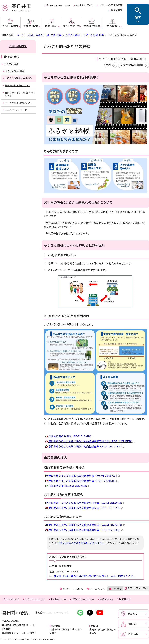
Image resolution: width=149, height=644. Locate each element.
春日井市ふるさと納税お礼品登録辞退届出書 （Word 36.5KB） (87, 525)
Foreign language (59, 5)
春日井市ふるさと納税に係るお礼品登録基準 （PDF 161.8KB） (86, 446)
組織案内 (132, 624)
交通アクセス (107, 599)
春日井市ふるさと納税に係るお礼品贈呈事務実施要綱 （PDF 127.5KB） (92, 441)
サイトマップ (13, 599)
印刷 (108, 65)
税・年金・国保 (54, 35)
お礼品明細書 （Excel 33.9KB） (69, 486)
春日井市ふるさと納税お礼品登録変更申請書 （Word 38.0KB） (87, 503)
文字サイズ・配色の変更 (111, 5)
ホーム (20, 35)
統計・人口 (133, 634)
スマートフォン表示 (137, 588)
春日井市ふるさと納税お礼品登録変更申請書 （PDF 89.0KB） (86, 508)
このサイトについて (35, 599)
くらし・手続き (35, 35)
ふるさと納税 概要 (94, 35)
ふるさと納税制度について (19, 103)
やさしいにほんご (84, 5)
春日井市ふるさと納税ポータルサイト (20, 94)
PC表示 (118, 589)
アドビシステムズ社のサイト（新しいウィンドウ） (80, 543)
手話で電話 (117, 10)
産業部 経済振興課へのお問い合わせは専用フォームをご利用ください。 (94, 576)
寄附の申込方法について (18, 85)
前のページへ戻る (73, 589)
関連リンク (125, 599)
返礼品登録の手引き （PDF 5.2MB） (71, 436)
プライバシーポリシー (83, 599)
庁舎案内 (132, 614)
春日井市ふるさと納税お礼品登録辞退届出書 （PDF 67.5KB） (86, 530)
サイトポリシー (58, 599)
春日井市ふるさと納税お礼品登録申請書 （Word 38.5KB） (84, 476)
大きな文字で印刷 (131, 65)
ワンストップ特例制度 (16, 110)
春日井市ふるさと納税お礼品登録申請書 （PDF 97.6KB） (83, 481)
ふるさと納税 (73, 35)
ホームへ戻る (97, 589)
